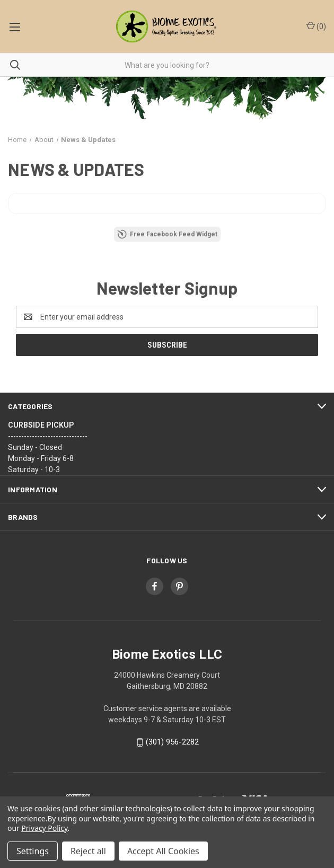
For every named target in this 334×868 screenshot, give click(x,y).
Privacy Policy (44, 828)
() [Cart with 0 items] (316, 26)
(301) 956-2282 (172, 742)
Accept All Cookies (163, 851)
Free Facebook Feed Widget (167, 234)
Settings (33, 851)
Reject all (88, 851)
